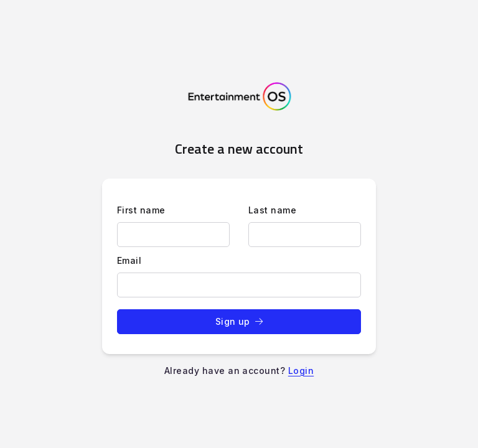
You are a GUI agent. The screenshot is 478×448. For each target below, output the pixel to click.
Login (301, 371)
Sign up (239, 321)
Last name (272, 210)
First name (141, 210)
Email (129, 260)
